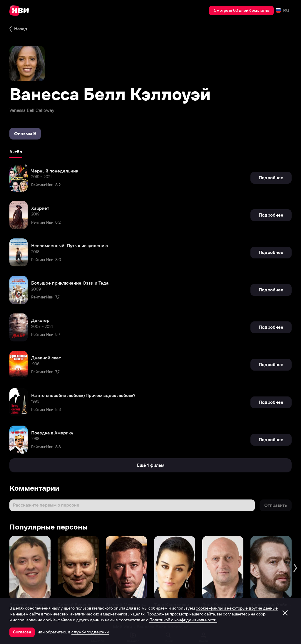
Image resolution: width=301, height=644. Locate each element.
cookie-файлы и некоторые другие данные (237, 608)
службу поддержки (90, 632)
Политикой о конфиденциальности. (183, 620)
